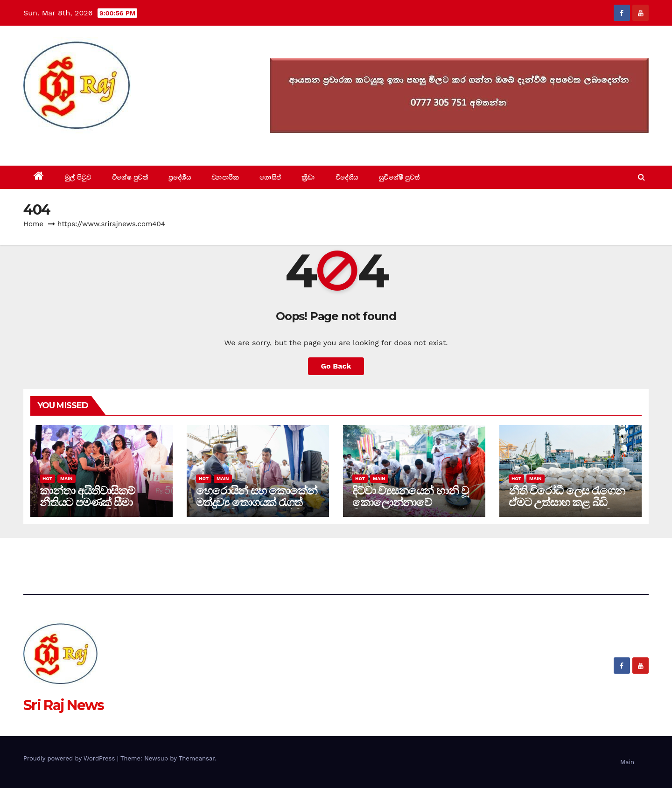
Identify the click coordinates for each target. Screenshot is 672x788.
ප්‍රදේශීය (180, 177)
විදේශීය (347, 177)
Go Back (336, 366)
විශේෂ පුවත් (130, 177)
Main (66, 478)
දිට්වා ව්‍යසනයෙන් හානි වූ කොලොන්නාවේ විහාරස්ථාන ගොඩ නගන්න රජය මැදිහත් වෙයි (414, 508)
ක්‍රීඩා (308, 177)
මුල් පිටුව (78, 177)
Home (33, 224)
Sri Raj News (64, 144)
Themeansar (197, 758)
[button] (641, 177)
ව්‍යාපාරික (225, 177)
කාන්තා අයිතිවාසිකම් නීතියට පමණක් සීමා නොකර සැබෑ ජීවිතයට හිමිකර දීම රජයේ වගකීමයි (99, 508)
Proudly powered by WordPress (70, 758)
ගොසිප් (270, 177)
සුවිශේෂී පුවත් (399, 177)
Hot (47, 478)
